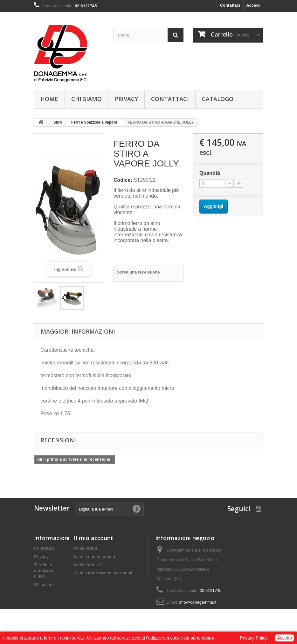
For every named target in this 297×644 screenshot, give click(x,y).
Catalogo (218, 99)
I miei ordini (85, 548)
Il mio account (93, 538)
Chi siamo (86, 99)
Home (49, 99)
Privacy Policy (254, 638)
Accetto (284, 638)
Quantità (210, 173)
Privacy (126, 99)
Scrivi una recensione (138, 272)
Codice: (123, 180)
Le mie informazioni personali (103, 573)
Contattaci (230, 5)
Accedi (253, 5)
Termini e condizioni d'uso (44, 570)
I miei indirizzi (87, 565)
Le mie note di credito (95, 556)
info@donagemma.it (198, 602)
